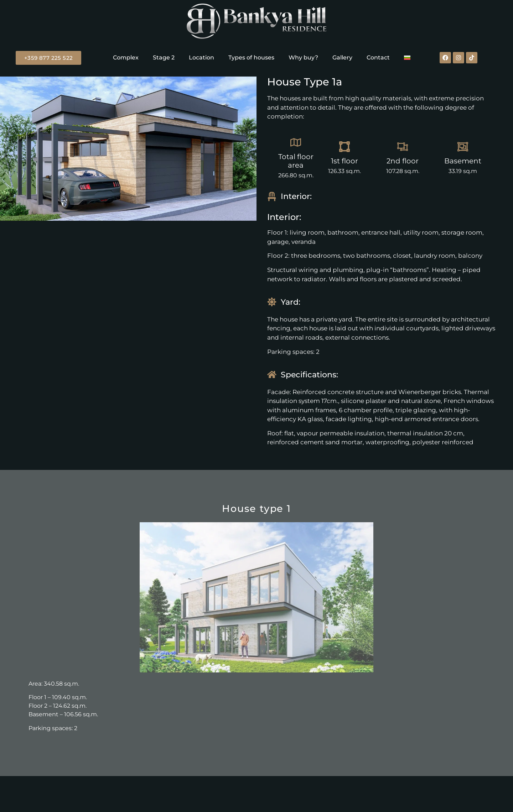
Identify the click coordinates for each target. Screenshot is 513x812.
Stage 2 (164, 57)
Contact (378, 57)
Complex (126, 57)
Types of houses (251, 57)
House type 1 (256, 509)
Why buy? (303, 57)
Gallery (342, 57)
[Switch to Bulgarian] (407, 58)
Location (201, 57)
